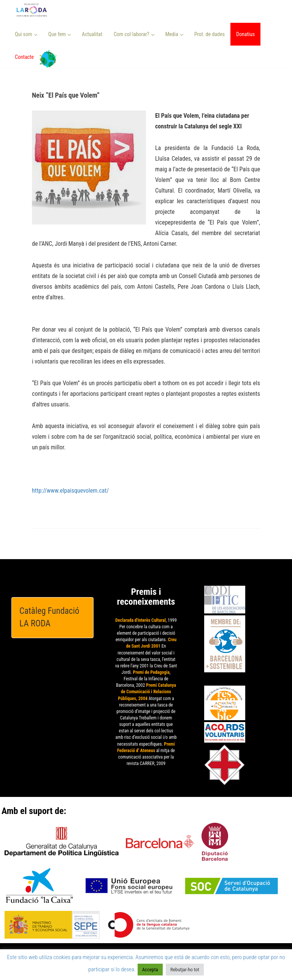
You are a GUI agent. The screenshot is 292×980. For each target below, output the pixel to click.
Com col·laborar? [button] (134, 34)
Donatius (245, 34)
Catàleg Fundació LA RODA (49, 617)
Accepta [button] (150, 970)
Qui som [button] (26, 34)
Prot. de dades (209, 34)
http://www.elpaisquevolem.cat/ (70, 491)
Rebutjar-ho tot (185, 970)
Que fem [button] (60, 34)
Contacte (24, 57)
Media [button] (174, 34)
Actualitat (92, 34)
